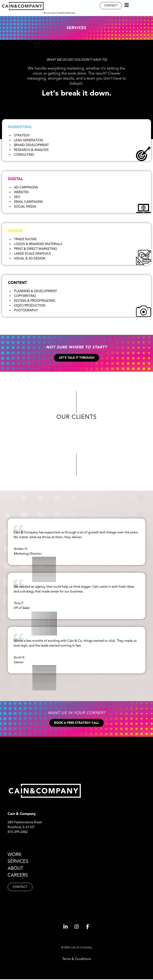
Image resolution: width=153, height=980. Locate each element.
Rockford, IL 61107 (21, 828)
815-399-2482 (18, 833)
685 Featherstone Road (25, 823)
